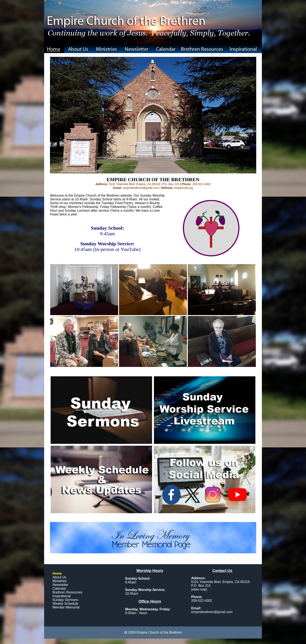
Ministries (60, 581)
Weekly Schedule (65, 604)
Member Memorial (66, 607)
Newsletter (60, 585)
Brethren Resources (67, 592)
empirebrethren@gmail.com (212, 612)
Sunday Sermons (65, 600)
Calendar (59, 589)
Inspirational (61, 596)
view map (199, 589)
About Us (59, 577)
